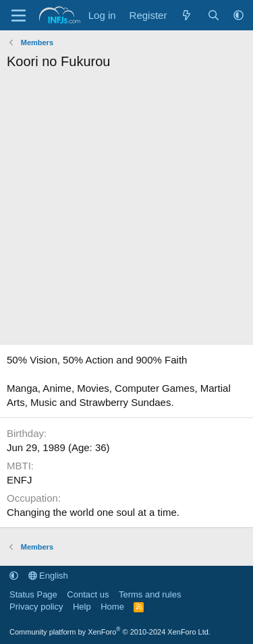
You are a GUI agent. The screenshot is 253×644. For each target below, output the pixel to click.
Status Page (33, 594)
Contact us (88, 594)
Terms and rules (150, 594)
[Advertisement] (126, 211)
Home (112, 607)
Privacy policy (36, 607)
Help (82, 607)
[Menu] (19, 16)
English (48, 576)
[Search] (214, 15)
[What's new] (187, 15)
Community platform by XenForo (110, 632)
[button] (238, 15)
